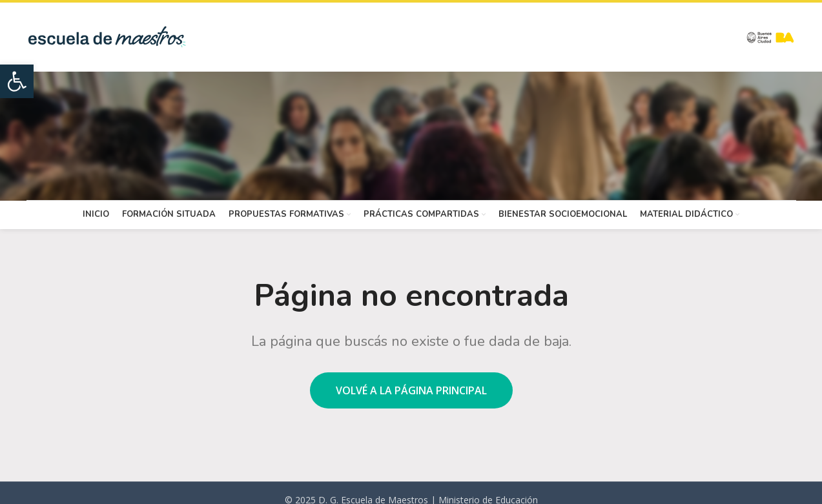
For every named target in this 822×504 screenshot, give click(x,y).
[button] (17, 81)
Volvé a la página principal (411, 390)
